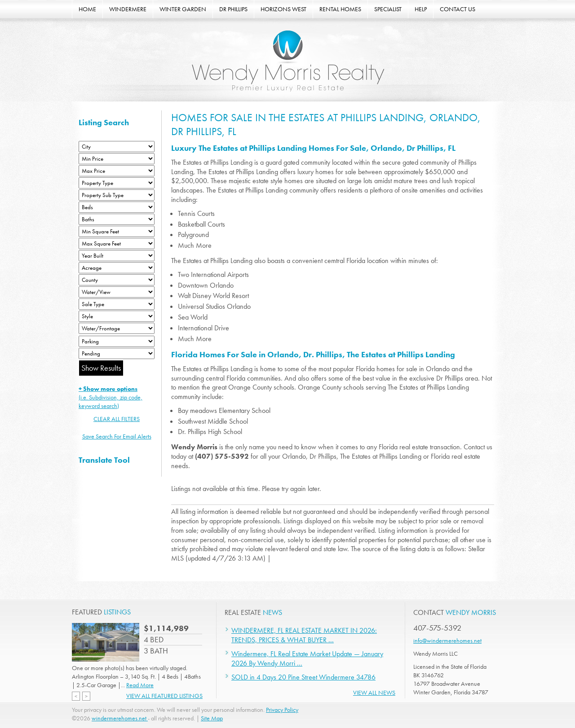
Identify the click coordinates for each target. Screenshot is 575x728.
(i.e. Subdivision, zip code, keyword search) (111, 397)
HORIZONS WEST (283, 9)
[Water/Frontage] (117, 328)
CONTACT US (458, 9)
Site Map (212, 718)
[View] (117, 292)
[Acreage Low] (117, 268)
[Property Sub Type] (117, 195)
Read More (140, 685)
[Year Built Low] (117, 256)
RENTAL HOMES (340, 9)
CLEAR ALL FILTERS (117, 419)
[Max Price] (117, 171)
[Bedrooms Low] (117, 207)
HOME (87, 9)
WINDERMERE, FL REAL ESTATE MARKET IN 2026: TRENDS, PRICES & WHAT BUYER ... (304, 635)
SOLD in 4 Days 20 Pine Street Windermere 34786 (303, 677)
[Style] (117, 316)
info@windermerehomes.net (447, 640)
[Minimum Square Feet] (117, 231)
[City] (117, 147)
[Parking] (117, 341)
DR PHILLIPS (233, 9)
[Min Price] (117, 159)
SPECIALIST (388, 9)
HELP (421, 9)
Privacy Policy (282, 710)
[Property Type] (117, 183)
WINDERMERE (128, 9)
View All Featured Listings (164, 696)
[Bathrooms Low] (117, 219)
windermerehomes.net (120, 718)
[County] (117, 280)
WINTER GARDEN (183, 9)
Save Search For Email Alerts (117, 436)
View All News (374, 693)
